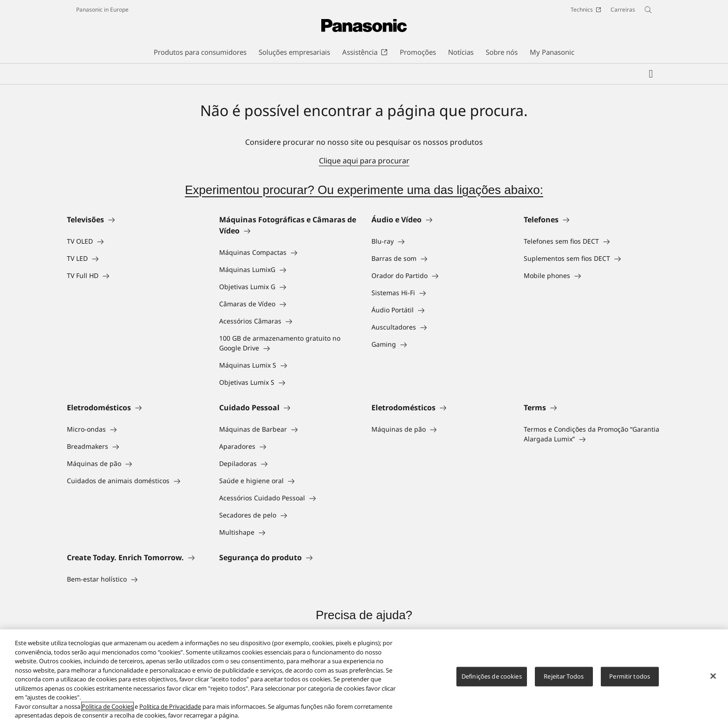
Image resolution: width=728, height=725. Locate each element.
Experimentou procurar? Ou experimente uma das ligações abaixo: (364, 190)
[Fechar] (713, 676)
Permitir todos (630, 676)
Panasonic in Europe (102, 10)
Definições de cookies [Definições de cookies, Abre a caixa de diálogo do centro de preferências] (492, 676)
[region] (364, 677)
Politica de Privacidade (170, 706)
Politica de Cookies (107, 706)
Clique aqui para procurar (364, 161)
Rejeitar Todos (564, 676)
